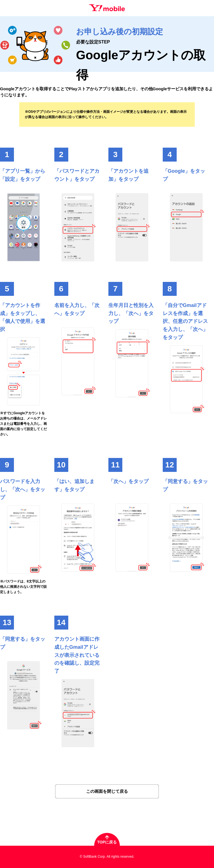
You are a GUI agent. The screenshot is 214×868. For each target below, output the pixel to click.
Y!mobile (107, 8)
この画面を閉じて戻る (107, 791)
